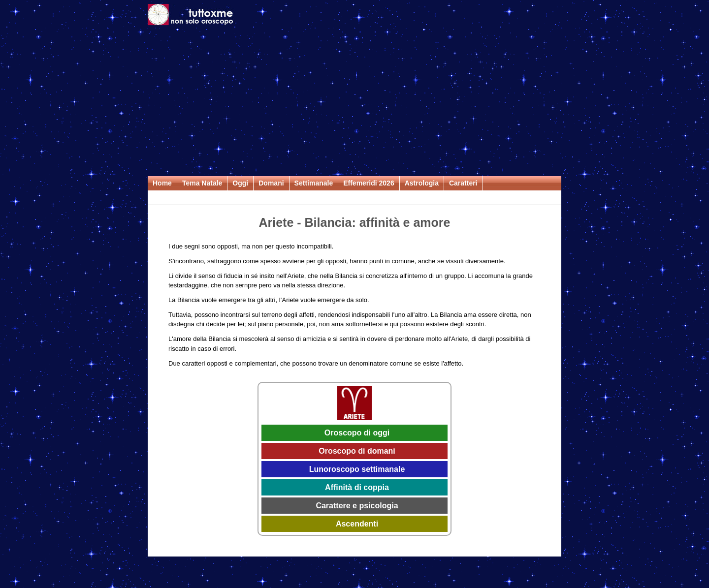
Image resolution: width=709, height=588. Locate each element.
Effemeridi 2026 (369, 183)
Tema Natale (202, 183)
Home (162, 183)
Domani (271, 183)
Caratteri (463, 183)
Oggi (240, 183)
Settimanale (314, 183)
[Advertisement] (354, 102)
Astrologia (422, 183)
